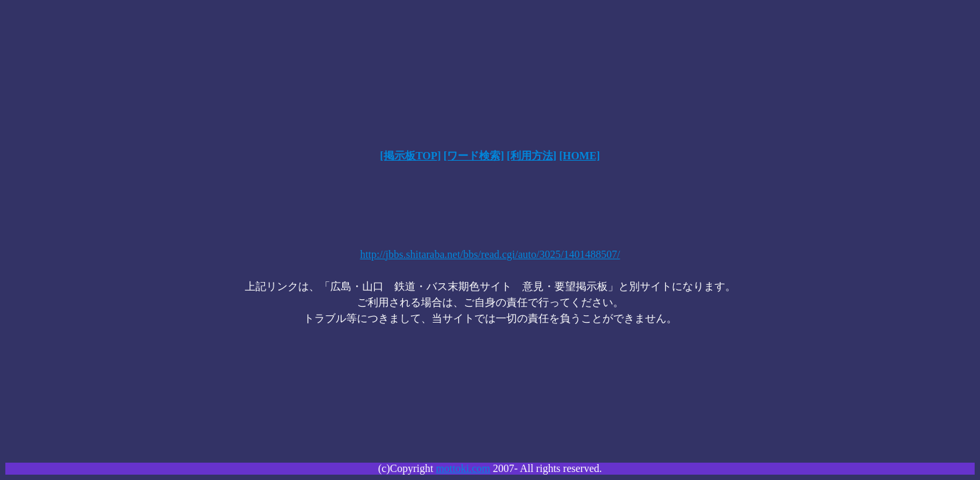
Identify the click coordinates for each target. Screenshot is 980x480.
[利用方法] (531, 156)
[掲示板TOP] (411, 156)
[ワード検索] (474, 156)
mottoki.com (463, 468)
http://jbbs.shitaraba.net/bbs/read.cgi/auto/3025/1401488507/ (490, 254)
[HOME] (579, 156)
